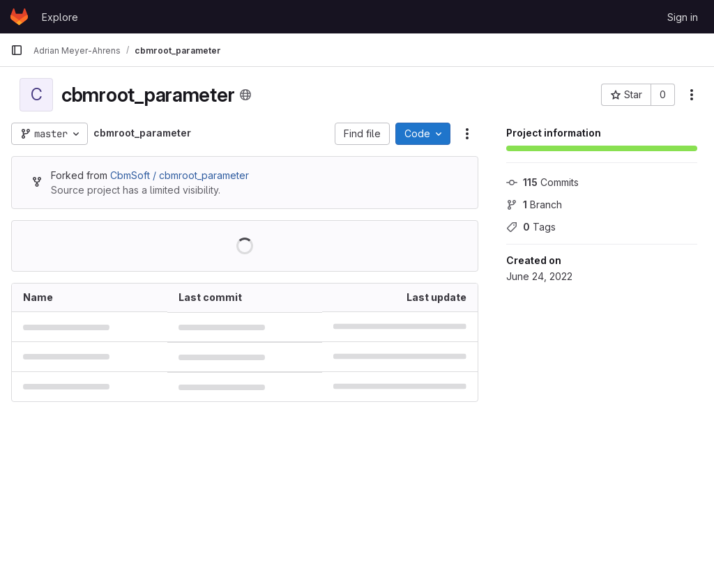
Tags (531, 227)
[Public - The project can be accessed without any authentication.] (245, 95)
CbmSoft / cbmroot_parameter (180, 175)
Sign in (683, 17)
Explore (60, 17)
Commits (542, 182)
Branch (534, 204)
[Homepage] (19, 17)
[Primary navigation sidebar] (17, 50)
